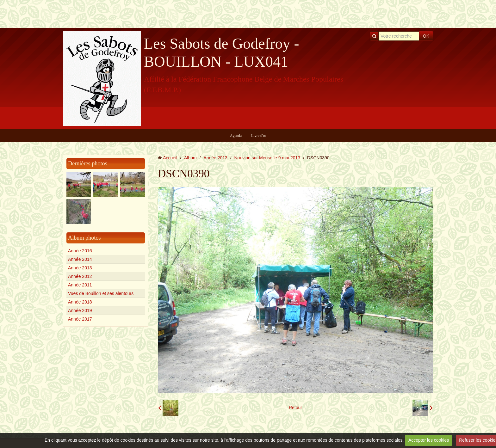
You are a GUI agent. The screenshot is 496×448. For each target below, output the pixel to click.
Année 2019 (80, 310)
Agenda (236, 136)
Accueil (170, 158)
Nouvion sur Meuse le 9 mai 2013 (267, 158)
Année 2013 (80, 268)
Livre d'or (259, 136)
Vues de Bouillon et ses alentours (101, 293)
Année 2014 (80, 259)
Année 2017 (80, 319)
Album (190, 158)
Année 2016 (80, 251)
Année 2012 (80, 276)
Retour (295, 408)
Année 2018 (80, 302)
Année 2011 (80, 285)
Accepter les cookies (429, 440)
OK (426, 36)
